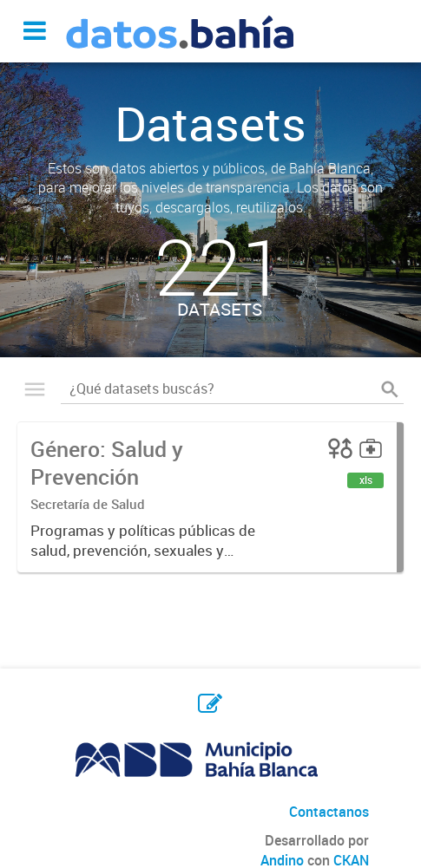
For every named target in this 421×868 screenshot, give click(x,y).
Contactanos (329, 812)
